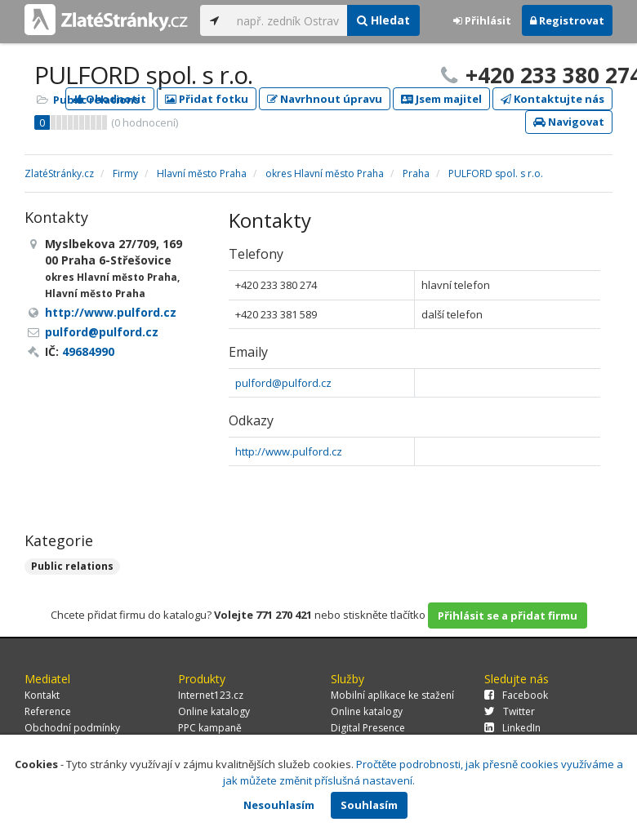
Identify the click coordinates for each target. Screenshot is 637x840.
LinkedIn (512, 728)
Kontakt (42, 695)
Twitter (510, 711)
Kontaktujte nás (552, 99)
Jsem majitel (441, 99)
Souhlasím (369, 805)
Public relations (96, 100)
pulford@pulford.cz (283, 383)
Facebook (516, 695)
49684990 (88, 351)
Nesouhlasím (279, 805)
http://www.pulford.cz (289, 451)
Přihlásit (482, 20)
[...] (288, 20)
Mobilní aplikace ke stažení (392, 695)
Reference (48, 711)
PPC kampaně (210, 728)
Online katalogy (214, 711)
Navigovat (569, 122)
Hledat (383, 20)
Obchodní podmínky (72, 728)
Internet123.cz (211, 695)
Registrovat (567, 20)
